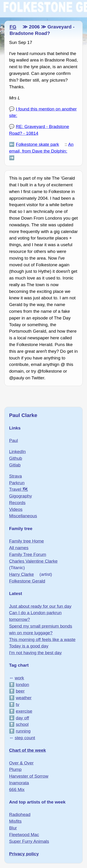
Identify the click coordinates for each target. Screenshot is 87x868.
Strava (15, 476)
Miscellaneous (23, 516)
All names (19, 548)
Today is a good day (29, 646)
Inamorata (19, 783)
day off (22, 718)
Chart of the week (27, 750)
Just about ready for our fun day (40, 606)
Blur (13, 828)
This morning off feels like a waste (42, 639)
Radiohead (20, 814)
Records (17, 503)
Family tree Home (26, 541)
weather (24, 698)
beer (20, 691)
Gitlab (15, 465)
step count (25, 738)
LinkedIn (17, 452)
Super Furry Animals (29, 841)
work (19, 678)
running (23, 731)
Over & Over (21, 763)
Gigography (20, 496)
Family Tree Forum (28, 554)
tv (18, 704)
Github (16, 458)
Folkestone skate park (38, 144)
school (22, 724)
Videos (16, 509)
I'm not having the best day (35, 653)
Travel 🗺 (18, 489)
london (23, 685)
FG (13, 27)
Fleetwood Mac (24, 835)
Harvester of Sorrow (29, 776)
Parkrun (17, 483)
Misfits (15, 821)
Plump (15, 769)
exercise (24, 711)
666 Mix (17, 790)
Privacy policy (24, 854)
